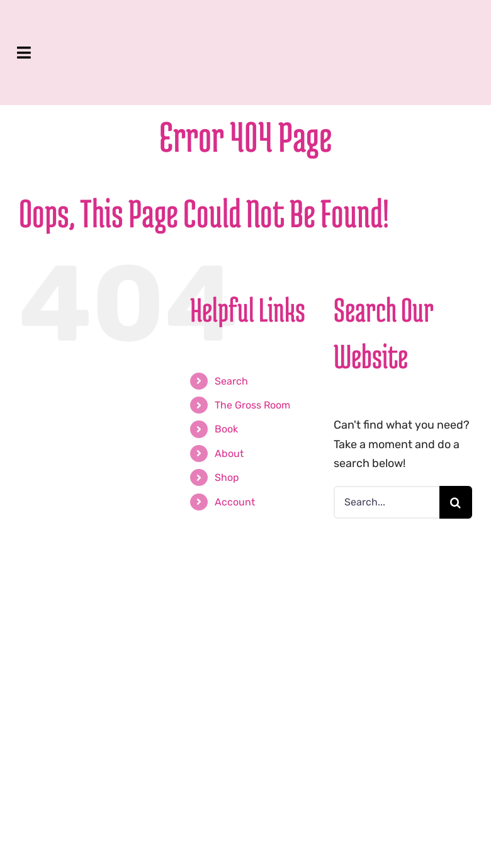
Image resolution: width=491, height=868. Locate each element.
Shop (227, 477)
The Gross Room (252, 405)
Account (235, 502)
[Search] (456, 502)
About (229, 454)
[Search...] (387, 502)
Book (226, 429)
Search (231, 381)
